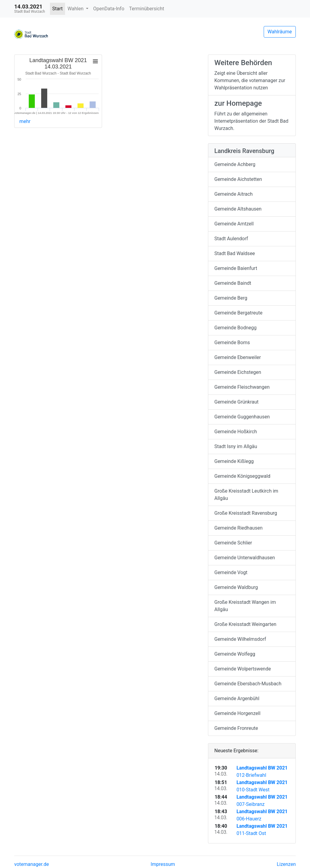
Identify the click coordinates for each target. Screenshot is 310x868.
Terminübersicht (147, 9)
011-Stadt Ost (251, 833)
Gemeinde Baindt (233, 283)
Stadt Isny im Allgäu (236, 446)
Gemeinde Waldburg (236, 587)
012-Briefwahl (251, 775)
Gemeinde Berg (231, 298)
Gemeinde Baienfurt (236, 268)
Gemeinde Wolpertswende (243, 669)
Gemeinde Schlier (233, 543)
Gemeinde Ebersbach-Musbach (248, 684)
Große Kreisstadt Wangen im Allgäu (245, 606)
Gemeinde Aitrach (234, 194)
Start (58, 9)
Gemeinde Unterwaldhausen (245, 558)
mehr (25, 121)
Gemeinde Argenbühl (237, 698)
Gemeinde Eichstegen (238, 372)
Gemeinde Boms (232, 343)
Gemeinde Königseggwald (242, 476)
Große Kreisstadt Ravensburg (246, 513)
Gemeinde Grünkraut (236, 402)
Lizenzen (286, 864)
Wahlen (76, 9)
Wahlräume (280, 32)
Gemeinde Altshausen (238, 209)
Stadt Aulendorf (231, 239)
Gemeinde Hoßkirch (236, 432)
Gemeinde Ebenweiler (238, 357)
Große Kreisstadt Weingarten (245, 624)
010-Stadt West (253, 790)
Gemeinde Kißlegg (234, 461)
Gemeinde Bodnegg (236, 328)
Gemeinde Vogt (231, 572)
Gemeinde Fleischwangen (242, 387)
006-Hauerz (249, 819)
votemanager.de (31, 864)
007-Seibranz (251, 804)
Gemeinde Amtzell (234, 224)
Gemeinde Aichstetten (238, 179)
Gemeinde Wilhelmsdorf (240, 639)
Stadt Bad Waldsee (235, 253)
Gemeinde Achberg (235, 164)
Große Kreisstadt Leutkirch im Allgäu (246, 495)
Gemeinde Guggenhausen (242, 417)
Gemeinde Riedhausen (238, 528)
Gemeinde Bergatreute (238, 313)
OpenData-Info (109, 9)
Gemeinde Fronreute (236, 728)
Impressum (163, 864)
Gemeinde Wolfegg (235, 654)
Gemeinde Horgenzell (237, 713)
